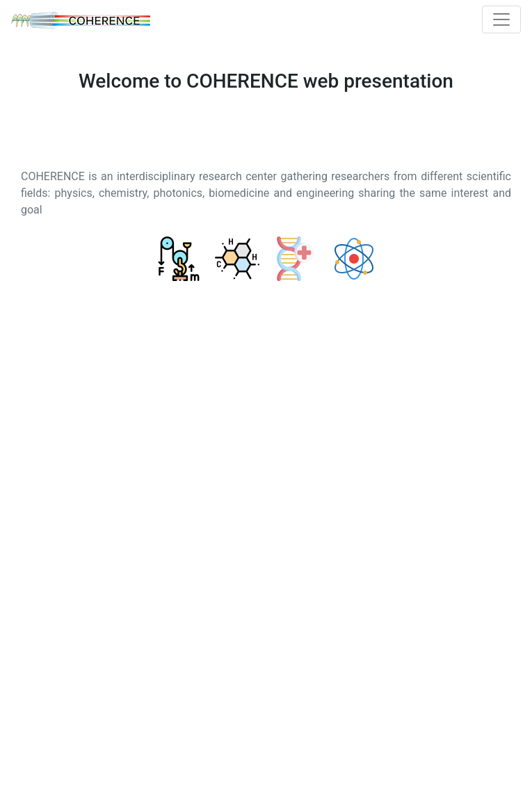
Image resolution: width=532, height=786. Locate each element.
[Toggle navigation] (501, 19)
